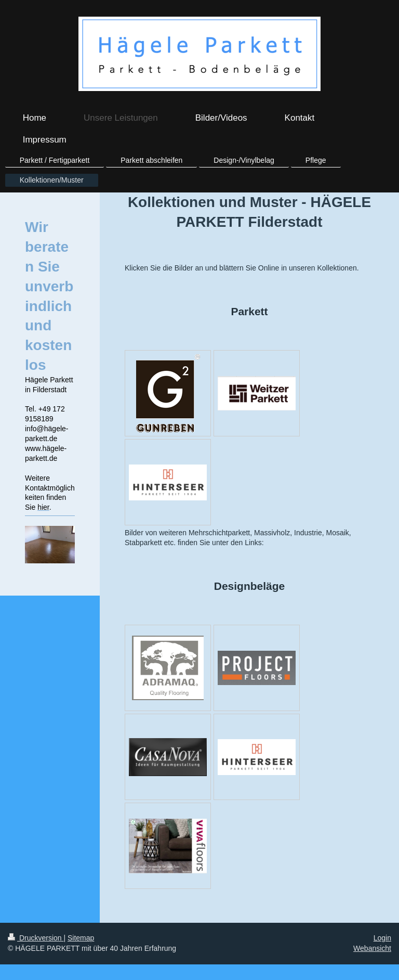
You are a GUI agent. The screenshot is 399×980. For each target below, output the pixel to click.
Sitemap (81, 938)
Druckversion (36, 938)
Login (382, 938)
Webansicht (372, 948)
